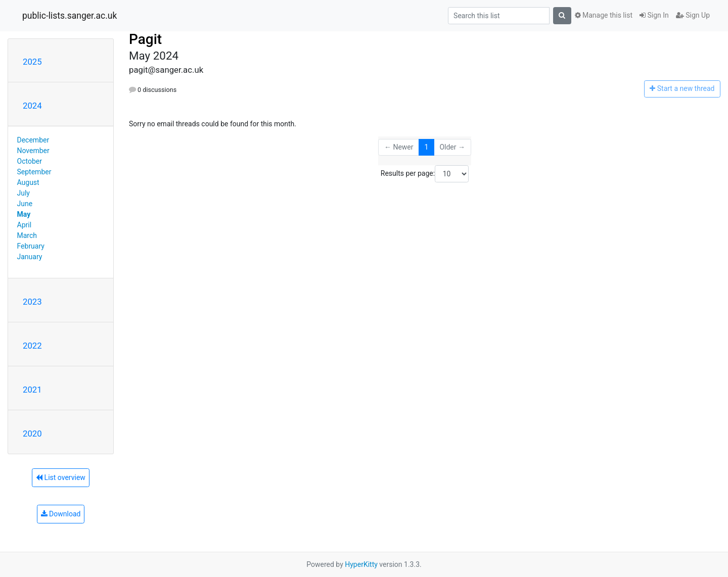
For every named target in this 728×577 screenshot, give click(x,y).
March (27, 235)
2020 (32, 434)
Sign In (654, 15)
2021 (32, 390)
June (25, 204)
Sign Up (693, 15)
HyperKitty (361, 564)
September (34, 172)
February (31, 246)
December (33, 140)
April (25, 225)
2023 (32, 302)
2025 (32, 62)
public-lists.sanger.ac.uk (70, 16)
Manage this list (604, 15)
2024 (32, 106)
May (24, 214)
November (33, 151)
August (28, 182)
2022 (32, 346)
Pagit (145, 39)
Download (61, 514)
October (30, 161)
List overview (61, 477)
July (24, 193)
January (30, 257)
